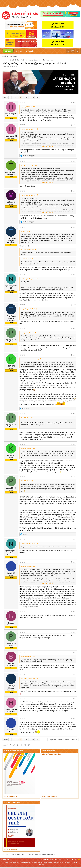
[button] (23, 51)
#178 (75, 675)
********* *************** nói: (30, 359)
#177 (75, 653)
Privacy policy (58, 859)
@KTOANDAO (24, 497)
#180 (75, 719)
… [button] (13, 97)
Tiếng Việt (5, 859)
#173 (75, 540)
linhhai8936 (7, 67)
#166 (75, 275)
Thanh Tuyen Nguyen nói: (28, 129)
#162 (75, 125)
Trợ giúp (66, 859)
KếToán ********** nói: (28, 165)
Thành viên (30, 51)
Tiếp (37, 97)
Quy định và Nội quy (47, 859)
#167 (75, 305)
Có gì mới (18, 51)
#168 (75, 329)
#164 (75, 191)
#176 (75, 632)
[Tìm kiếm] (77, 51)
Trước (6, 97)
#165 (75, 227)
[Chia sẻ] (71, 103)
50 (33, 97)
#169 (75, 355)
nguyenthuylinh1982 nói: (28, 309)
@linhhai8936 (24, 636)
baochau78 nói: (26, 231)
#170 (75, 414)
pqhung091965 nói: (27, 107)
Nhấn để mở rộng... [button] (48, 146)
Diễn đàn (8, 51)
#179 (75, 699)
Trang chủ (73, 859)
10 (24, 97)
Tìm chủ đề (13, 56)
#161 (75, 103)
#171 (75, 444)
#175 (75, 612)
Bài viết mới (5, 56)
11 (27, 97)
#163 (75, 161)
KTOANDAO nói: (26, 418)
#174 (75, 562)
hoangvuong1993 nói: (27, 249)
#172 (75, 477)
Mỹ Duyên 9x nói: (26, 259)
